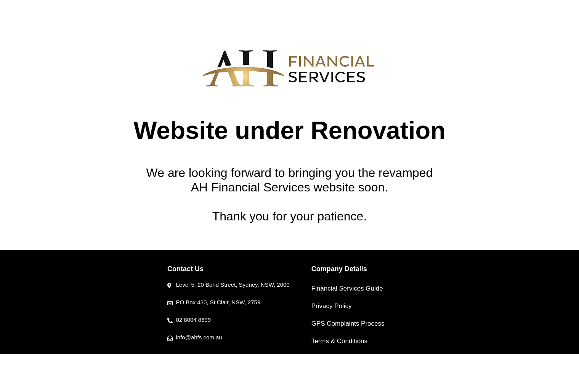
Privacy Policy (332, 306)
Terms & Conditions (339, 341)
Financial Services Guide (347, 288)
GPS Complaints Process (348, 324)
